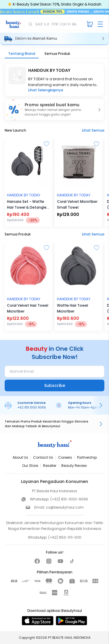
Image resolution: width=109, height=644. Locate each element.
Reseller (50, 466)
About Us (20, 457)
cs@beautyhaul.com (65, 507)
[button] (54, 110)
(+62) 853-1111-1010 (65, 537)
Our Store (30, 466)
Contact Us (43, 457)
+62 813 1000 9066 (32, 407)
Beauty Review (74, 466)
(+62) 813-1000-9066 (69, 499)
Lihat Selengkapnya (46, 90)
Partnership (87, 457)
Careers (65, 457)
